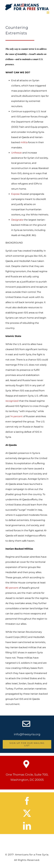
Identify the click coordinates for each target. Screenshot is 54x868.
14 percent (16, 416)
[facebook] (27, 801)
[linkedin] (27, 826)
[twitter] (27, 813)
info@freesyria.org (27, 734)
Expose (15, 194)
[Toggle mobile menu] (48, 13)
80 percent (12, 588)
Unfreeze (16, 153)
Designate (17, 220)
